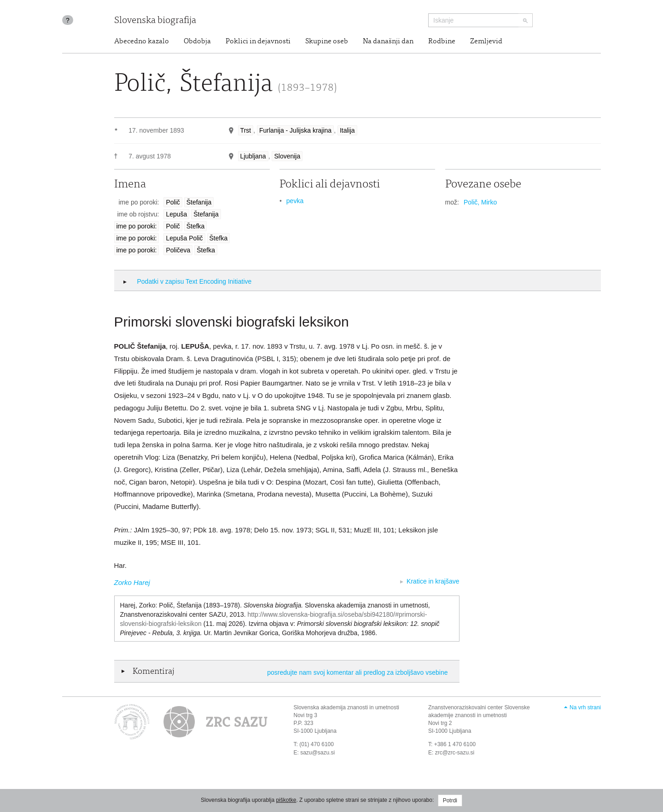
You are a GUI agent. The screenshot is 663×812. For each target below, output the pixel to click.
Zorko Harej (132, 582)
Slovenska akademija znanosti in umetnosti (346, 707)
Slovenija (287, 156)
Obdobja (197, 41)
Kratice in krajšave (433, 581)
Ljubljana (253, 156)
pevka (295, 201)
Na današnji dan (388, 41)
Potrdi (450, 800)
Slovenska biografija (155, 21)
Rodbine (442, 41)
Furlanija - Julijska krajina (295, 130)
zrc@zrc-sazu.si (455, 753)
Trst (246, 130)
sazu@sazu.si (317, 753)
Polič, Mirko (480, 202)
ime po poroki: (137, 226)
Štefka (196, 226)
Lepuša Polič (184, 238)
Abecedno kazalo (142, 41)
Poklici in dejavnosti (258, 41)
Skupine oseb (327, 41)
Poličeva (178, 250)
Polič (173, 202)
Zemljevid (486, 41)
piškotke (286, 800)
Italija (347, 130)
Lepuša (176, 214)
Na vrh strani (585, 707)
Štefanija (199, 202)
